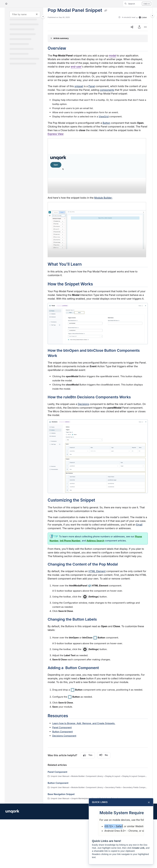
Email (139, 525)
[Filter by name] (25, 14)
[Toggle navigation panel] (43, 17)
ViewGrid (104, 116)
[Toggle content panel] (152, 15)
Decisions (83, 404)
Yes (88, 755)
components (107, 90)
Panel (92, 86)
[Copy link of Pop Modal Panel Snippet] (106, 11)
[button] (138, 4)
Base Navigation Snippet (61, 794)
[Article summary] (98, 38)
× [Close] (149, 802)
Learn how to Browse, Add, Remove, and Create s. (84, 723)
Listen (143, 17)
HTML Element (97, 571)
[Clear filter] (37, 14)
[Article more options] (145, 27)
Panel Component (62, 727)
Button (106, 123)
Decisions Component (64, 736)
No (104, 755)
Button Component (63, 732)
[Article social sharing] (132, 27)
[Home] (6, 4)
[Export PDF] (139, 27)
